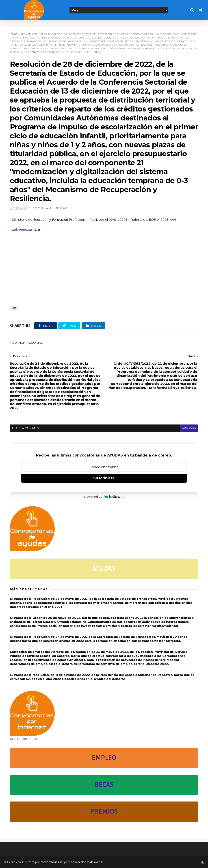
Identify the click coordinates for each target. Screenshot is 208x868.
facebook (189, 428)
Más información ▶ (26, 229)
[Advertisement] (104, 266)
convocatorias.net (52, 862)
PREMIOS (104, 811)
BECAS (104, 785)
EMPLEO (104, 758)
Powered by (104, 497)
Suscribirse (104, 478)
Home (14, 34)
